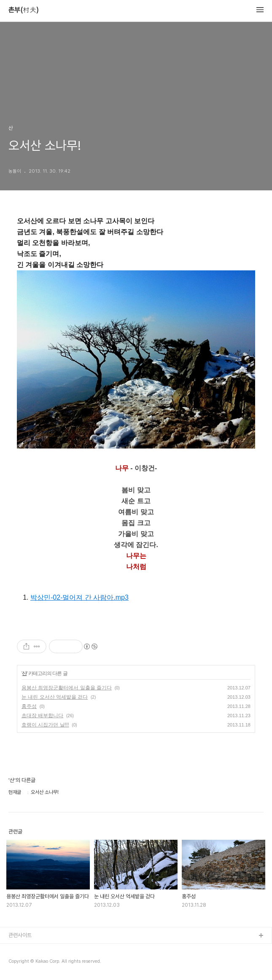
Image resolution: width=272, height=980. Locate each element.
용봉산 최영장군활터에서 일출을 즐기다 (67, 688)
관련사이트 (20, 935)
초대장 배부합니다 (42, 716)
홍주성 (29, 706)
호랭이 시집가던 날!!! (45, 725)
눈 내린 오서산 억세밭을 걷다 (55, 697)
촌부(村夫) (24, 10)
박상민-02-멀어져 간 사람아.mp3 (79, 597)
